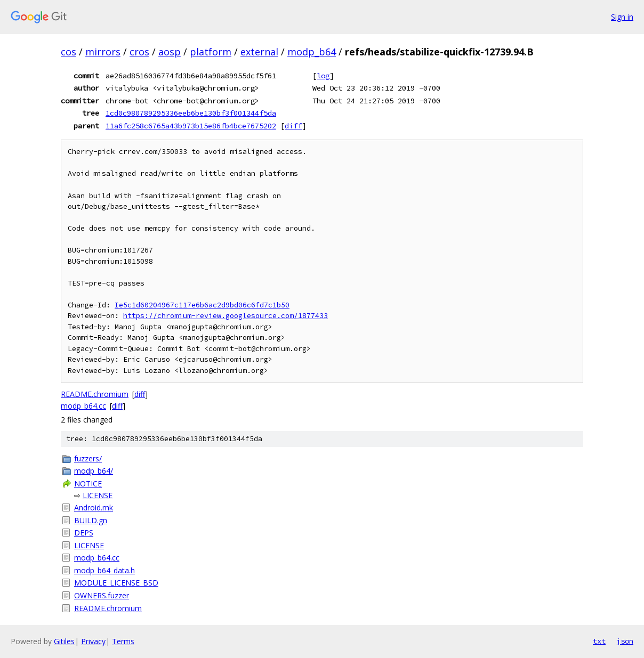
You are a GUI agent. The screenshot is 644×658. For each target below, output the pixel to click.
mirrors (103, 52)
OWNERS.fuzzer (102, 595)
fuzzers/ (88, 458)
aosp (170, 52)
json (625, 641)
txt (599, 641)
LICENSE (98, 495)
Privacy (93, 641)
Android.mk (94, 507)
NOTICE (88, 484)
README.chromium (95, 394)
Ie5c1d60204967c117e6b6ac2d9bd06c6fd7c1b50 (202, 305)
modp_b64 (312, 52)
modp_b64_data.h (104, 570)
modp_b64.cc (83, 406)
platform (211, 52)
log (323, 76)
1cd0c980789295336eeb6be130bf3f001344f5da (191, 113)
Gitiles (64, 641)
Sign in (622, 17)
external (259, 52)
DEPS (84, 533)
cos (69, 52)
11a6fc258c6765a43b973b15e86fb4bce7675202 (191, 126)
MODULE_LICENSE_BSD (116, 583)
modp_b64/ (94, 471)
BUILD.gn (91, 520)
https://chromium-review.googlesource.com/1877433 (226, 316)
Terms (123, 641)
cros (139, 52)
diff (293, 126)
